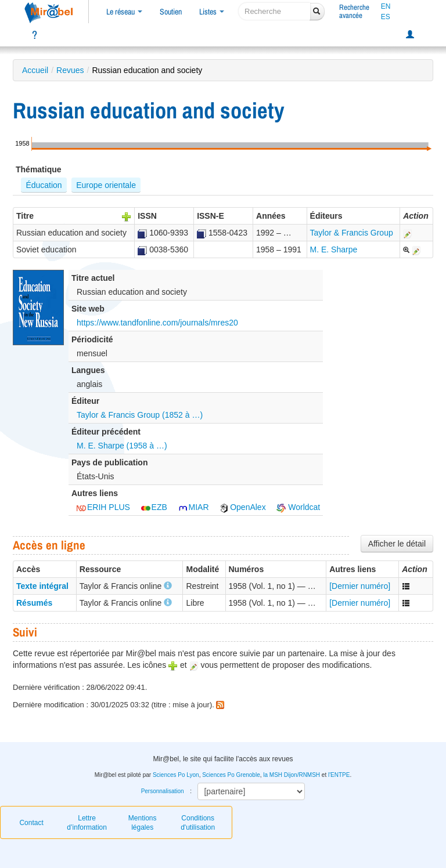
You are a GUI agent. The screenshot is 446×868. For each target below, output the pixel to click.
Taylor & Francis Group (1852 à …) (140, 415)
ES (386, 17)
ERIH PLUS (103, 507)
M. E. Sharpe (334, 249)
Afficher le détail (397, 544)
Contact (31, 823)
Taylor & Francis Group (352, 233)
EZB (154, 507)
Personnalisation (163, 791)
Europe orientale (106, 185)
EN (386, 6)
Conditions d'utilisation (198, 823)
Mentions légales (143, 823)
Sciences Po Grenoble (231, 775)
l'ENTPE (339, 775)
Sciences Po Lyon (176, 775)
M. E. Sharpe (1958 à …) (122, 446)
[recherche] (274, 11)
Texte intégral (42, 586)
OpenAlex (242, 507)
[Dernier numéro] (360, 586)
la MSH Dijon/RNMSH (292, 775)
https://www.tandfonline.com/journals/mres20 (157, 323)
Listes (212, 12)
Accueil (35, 70)
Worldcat (298, 507)
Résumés (34, 603)
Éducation (44, 185)
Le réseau (124, 12)
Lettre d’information (87, 823)
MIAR (194, 507)
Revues (70, 70)
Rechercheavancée (354, 11)
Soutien (171, 12)
